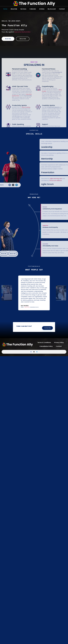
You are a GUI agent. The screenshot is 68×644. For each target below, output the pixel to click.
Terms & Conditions (44, 343)
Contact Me (41, 327)
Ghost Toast (30, 300)
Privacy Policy (59, 343)
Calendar (33, 9)
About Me (14, 9)
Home (5, 9)
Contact (62, 9)
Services (23, 9)
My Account (52, 9)
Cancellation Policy (46, 346)
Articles (42, 9)
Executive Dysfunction (21, 32)
